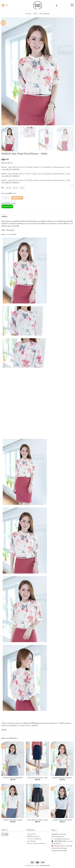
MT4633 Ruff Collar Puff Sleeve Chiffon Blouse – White (62, 778)
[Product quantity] (5, 198)
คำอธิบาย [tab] (4, 217)
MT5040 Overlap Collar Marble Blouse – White (62, 820)
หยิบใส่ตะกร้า (17, 198)
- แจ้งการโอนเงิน (31, 834)
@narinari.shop (59, 837)
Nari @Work (45, 14)
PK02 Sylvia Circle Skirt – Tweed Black (38, 820)
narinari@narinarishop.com (62, 839)
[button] (3, 5)
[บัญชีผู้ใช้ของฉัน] (57, 5)
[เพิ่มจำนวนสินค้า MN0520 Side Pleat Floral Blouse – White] (8, 198)
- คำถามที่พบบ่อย (31, 841)
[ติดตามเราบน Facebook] (3, 835)
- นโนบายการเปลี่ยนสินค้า (34, 839)
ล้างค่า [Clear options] (72, 185)
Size (3, 188)
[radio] (9, 188)
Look (35, 14)
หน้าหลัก (28, 14)
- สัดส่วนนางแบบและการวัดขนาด (36, 843)
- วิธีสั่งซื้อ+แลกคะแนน (33, 836)
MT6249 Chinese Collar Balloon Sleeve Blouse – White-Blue (13, 778)
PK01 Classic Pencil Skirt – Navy (37, 778)
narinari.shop (62, 834)
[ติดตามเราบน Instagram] (7, 835)
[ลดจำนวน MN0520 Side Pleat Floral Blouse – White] (2, 198)
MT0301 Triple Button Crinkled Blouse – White (13, 820)
